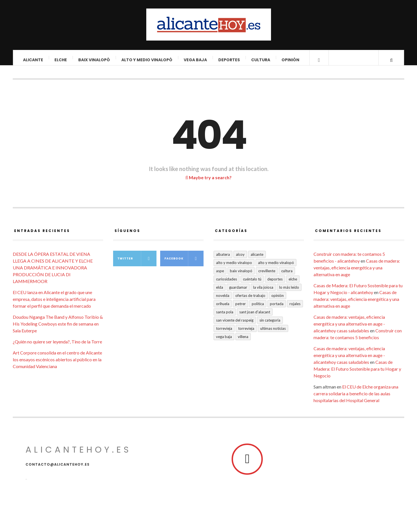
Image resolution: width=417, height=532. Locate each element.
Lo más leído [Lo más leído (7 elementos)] (289, 292)
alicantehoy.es (79, 454)
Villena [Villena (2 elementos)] (243, 341)
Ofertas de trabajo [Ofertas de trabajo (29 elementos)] (250, 300)
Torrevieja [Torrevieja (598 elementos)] (224, 333)
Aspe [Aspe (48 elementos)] (220, 275)
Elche (61, 60)
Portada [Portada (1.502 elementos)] (277, 308)
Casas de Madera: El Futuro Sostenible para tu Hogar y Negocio (357, 373)
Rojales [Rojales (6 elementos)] (295, 308)
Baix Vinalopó (94, 60)
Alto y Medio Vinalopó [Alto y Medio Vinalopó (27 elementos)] (276, 267)
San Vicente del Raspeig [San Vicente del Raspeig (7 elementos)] (235, 324)
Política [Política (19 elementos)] (258, 308)
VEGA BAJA (195, 60)
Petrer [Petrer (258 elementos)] (241, 308)
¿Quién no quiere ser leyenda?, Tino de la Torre (57, 346)
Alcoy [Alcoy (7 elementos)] (240, 259)
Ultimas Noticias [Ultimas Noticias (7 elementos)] (273, 333)
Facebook (184, 263)
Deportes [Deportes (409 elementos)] (275, 283)
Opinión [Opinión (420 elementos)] (278, 300)
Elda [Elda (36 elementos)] (220, 292)
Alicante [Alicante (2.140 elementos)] (257, 259)
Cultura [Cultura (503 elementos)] (287, 275)
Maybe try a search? (209, 182)
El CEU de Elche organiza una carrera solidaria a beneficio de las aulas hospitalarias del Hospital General (356, 398)
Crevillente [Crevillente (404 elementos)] (267, 275)
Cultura (261, 60)
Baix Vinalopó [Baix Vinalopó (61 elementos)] (241, 275)
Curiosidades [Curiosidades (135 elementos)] (227, 283)
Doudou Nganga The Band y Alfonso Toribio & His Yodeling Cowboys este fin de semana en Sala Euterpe (58, 328)
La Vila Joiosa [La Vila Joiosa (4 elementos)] (263, 292)
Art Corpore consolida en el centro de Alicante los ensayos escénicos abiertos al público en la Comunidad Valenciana (57, 364)
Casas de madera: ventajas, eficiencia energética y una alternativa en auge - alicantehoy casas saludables (349, 328)
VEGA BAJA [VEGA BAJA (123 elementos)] (224, 341)
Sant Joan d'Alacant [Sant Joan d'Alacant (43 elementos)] (255, 316)
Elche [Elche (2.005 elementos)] (293, 283)
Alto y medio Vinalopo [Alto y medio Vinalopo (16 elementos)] (234, 267)
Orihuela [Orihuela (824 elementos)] (223, 308)
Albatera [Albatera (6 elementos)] (223, 259)
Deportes (229, 60)
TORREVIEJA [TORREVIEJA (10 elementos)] (246, 333)
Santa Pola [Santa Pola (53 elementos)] (225, 316)
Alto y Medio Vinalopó (147, 60)
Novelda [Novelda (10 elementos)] (223, 300)
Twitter (137, 263)
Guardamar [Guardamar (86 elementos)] (238, 292)
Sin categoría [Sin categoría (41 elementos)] (270, 324)
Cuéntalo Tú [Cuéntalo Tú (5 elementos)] (252, 283)
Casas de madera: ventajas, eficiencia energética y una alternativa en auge (357, 272)
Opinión (290, 60)
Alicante (33, 60)
